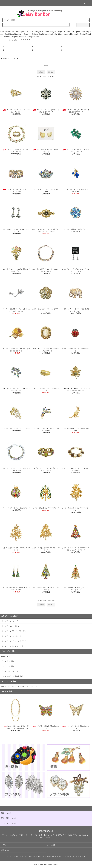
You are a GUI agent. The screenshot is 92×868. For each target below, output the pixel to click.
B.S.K (74, 32)
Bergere (53, 32)
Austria (18, 32)
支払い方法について (18, 856)
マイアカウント (6, 845)
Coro (12, 34)
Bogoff (60, 32)
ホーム (4, 40)
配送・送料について (31, 856)
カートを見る (51, 845)
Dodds (82, 34)
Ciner (60, 34)
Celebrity (27, 34)
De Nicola (75, 34)
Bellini (47, 32)
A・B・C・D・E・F (24, 40)
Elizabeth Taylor (25, 37)
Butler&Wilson (82, 32)
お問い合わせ (5, 850)
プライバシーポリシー (69, 856)
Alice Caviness (6, 32)
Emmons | (8, 37)
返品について (41, 856)
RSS (79, 856)
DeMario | (67, 34)
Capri (7, 34)
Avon (24, 32)
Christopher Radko (50, 34)
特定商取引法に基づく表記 (54, 856)
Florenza (35, 37)
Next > (51, 72)
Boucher (67, 32)
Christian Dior (37, 34)
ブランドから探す (12, 40)
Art (13, 32)
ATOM (83, 856)
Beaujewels (39, 32)
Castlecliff (19, 34)
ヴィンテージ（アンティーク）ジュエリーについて (20, 686)
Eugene (14, 37)
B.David (30, 32)
